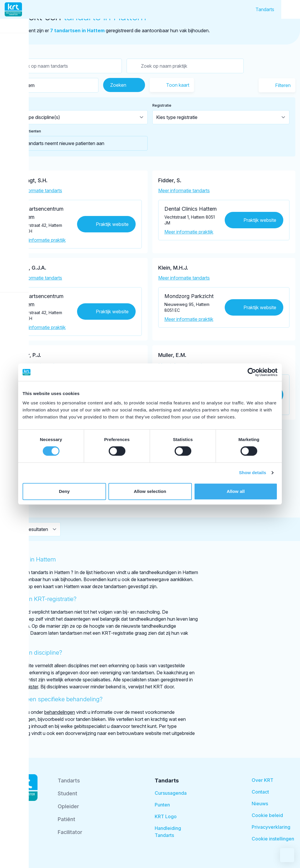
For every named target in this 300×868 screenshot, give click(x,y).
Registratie (162, 105)
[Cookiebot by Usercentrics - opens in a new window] (252, 372)
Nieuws (260, 804)
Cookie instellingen (273, 839)
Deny (64, 491)
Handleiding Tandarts (168, 832)
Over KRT (262, 780)
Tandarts (265, 9)
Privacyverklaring (271, 827)
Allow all (236, 491)
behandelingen (60, 712)
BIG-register (25, 687)
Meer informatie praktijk (41, 240)
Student (68, 793)
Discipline (19, 105)
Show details (253, 473)
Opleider (68, 806)
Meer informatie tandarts (36, 190)
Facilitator (70, 832)
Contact (260, 792)
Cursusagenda (171, 793)
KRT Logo (166, 816)
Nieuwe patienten (26, 131)
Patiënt (67, 819)
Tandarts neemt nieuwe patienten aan (58, 143)
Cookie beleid (267, 815)
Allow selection (150, 491)
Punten (162, 805)
